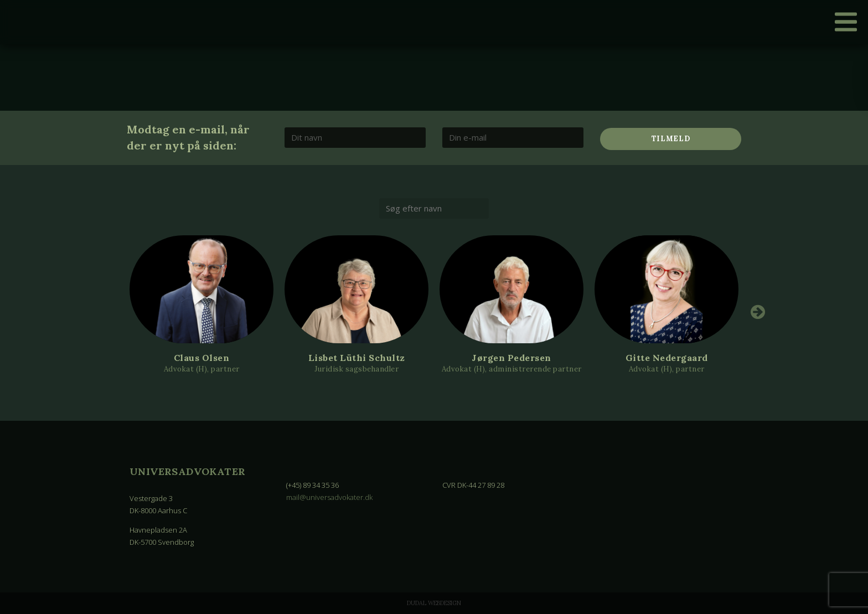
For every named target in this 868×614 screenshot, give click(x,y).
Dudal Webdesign (434, 603)
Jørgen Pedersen (512, 358)
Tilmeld (671, 139)
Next (758, 312)
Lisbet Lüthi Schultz (357, 358)
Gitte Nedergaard (667, 358)
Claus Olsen (202, 358)
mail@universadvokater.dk (329, 497)
